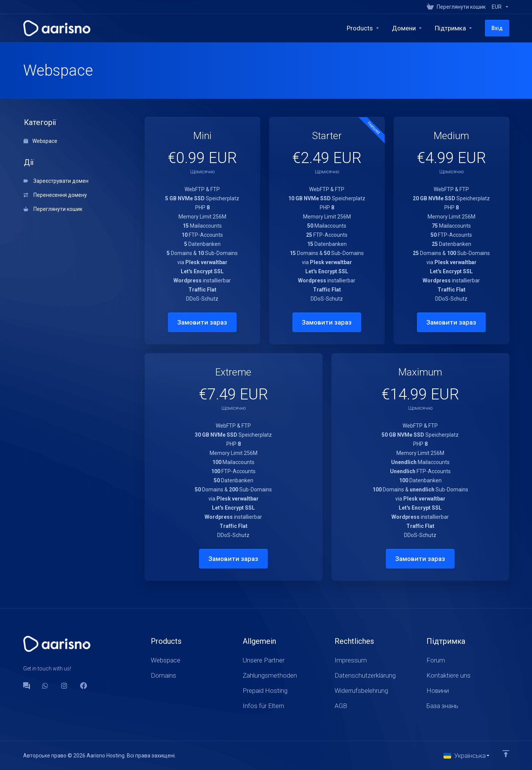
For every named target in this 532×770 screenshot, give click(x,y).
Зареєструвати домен (56, 181)
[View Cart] (456, 7)
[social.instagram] (65, 686)
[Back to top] (506, 754)
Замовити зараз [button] (202, 322)
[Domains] (407, 28)
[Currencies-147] (499, 7)
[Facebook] (84, 686)
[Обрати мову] (467, 756)
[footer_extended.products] (363, 28)
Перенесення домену (55, 195)
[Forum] (27, 686)
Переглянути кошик (53, 209)
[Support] (454, 28)
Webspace (40, 141)
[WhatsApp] (46, 686)
